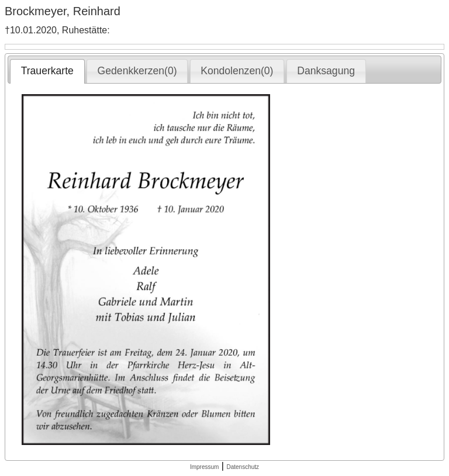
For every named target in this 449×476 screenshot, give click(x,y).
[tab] (47, 71)
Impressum (204, 467)
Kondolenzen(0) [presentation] (237, 71)
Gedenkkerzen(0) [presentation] (137, 71)
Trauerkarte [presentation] (47, 71)
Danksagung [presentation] (326, 71)
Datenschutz (243, 467)
